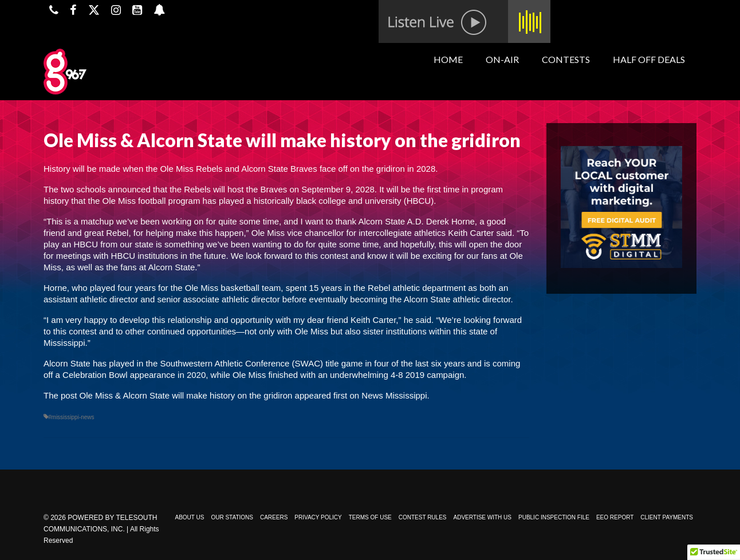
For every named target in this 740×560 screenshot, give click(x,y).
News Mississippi (394, 395)
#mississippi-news (71, 417)
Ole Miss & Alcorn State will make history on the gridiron (186, 395)
